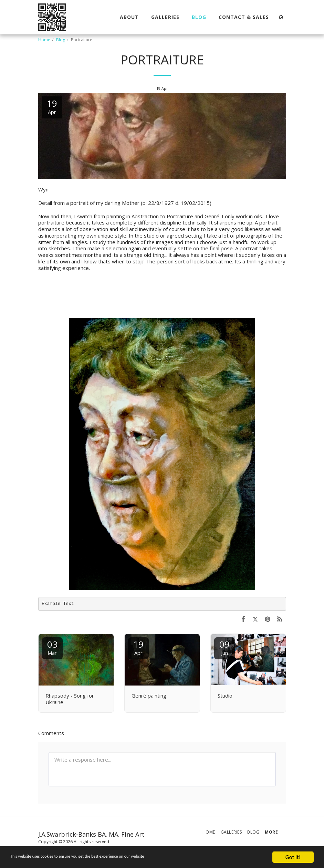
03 (52, 647)
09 (224, 647)
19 (138, 647)
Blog (61, 40)
